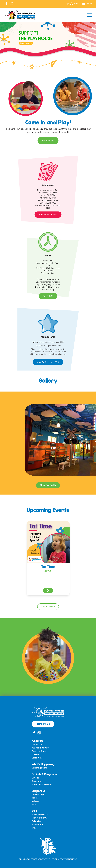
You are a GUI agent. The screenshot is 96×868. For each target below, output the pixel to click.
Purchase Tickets (48, 215)
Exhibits (35, 778)
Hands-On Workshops (42, 784)
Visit (34, 811)
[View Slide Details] (48, 43)
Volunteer (36, 801)
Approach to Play (40, 748)
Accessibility (37, 824)
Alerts (74, 4)
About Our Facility (48, 485)
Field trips (36, 821)
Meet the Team (39, 751)
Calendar (48, 296)
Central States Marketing (64, 859)
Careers (87, 4)
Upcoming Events (39, 768)
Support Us (39, 791)
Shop (34, 804)
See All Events (48, 607)
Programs (37, 781)
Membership (43, 724)
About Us (37, 741)
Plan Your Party (39, 818)
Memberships (38, 794)
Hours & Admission (40, 814)
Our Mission (37, 744)
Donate (35, 798)
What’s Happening (43, 764)
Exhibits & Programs (44, 774)
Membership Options (48, 362)
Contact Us (37, 758)
